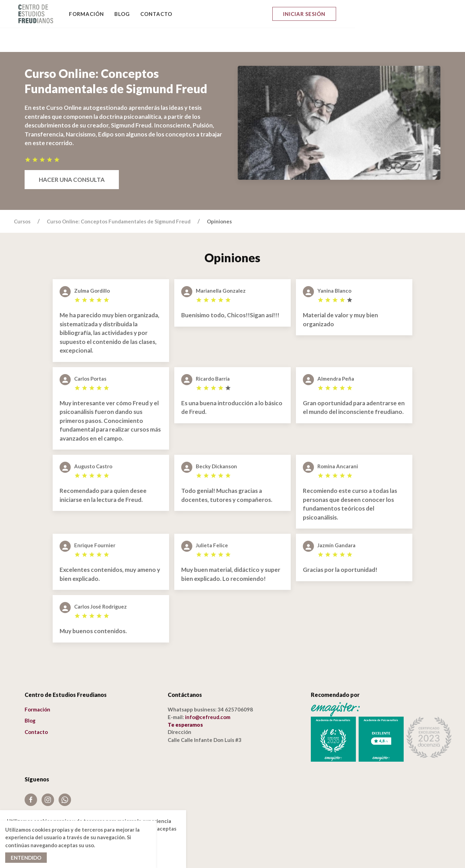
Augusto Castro (93, 442)
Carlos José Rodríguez (100, 582)
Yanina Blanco (334, 266)
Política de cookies (47, 802)
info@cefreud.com (208, 693)
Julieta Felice (212, 521)
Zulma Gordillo (92, 266)
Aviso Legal (38, 793)
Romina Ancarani (338, 442)
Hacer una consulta (72, 155)
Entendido (26, 858)
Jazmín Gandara (336, 521)
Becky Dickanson (216, 442)
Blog (122, 14)
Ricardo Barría (213, 354)
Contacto (157, 14)
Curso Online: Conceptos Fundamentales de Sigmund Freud (119, 197)
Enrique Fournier (95, 521)
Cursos (22, 197)
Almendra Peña (336, 354)
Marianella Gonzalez (221, 266)
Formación (87, 14)
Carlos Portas (90, 354)
